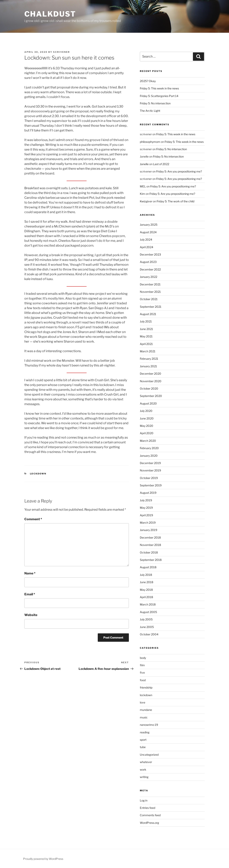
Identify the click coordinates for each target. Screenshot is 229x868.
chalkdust (50, 14)
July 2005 (146, 619)
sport (143, 740)
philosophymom (150, 142)
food (143, 680)
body (143, 658)
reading (145, 732)
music (144, 717)
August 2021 (148, 314)
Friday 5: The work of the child (175, 201)
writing (144, 777)
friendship (146, 687)
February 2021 (149, 359)
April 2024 (147, 247)
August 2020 (148, 403)
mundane (146, 710)
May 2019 (146, 508)
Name (30, 573)
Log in (144, 800)
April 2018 (146, 597)
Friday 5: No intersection (155, 103)
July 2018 (146, 575)
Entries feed (148, 808)
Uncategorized (149, 755)
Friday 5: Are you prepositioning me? (179, 171)
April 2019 (146, 515)
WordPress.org (149, 823)
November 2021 (150, 292)
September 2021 (151, 307)
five (142, 673)
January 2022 (149, 277)
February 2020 (149, 448)
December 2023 (150, 254)
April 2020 (147, 433)
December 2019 (150, 463)
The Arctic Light (150, 111)
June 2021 (146, 329)
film (142, 665)
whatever (146, 762)
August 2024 (148, 232)
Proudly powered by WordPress (43, 859)
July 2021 (146, 321)
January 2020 (149, 456)
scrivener (61, 52)
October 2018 (149, 552)
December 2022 (150, 269)
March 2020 (148, 441)
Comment (33, 519)
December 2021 (150, 284)
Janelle (144, 164)
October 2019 (149, 478)
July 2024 (146, 240)
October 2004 (149, 634)
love (143, 702)
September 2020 (151, 396)
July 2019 (146, 500)
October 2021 (149, 299)
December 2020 (151, 374)
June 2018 (147, 582)
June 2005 (147, 627)
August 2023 (148, 262)
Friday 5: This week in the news (159, 88)
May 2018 (146, 590)
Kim (142, 194)
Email (30, 594)
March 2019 (148, 523)
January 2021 (148, 366)
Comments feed (150, 815)
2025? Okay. (148, 81)
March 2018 (148, 604)
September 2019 (151, 485)
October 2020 (149, 388)
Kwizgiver (146, 201)
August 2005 (148, 612)
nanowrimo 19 (149, 725)
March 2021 (148, 351)
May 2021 (146, 336)
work (143, 770)
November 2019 (150, 470)
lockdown (38, 474)
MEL (143, 186)
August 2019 (148, 493)
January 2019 (149, 530)
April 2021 (146, 344)
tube (143, 747)
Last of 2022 (161, 164)
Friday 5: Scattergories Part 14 (159, 96)
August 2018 (148, 567)
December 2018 (150, 537)
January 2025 (149, 225)
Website (31, 615)
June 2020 (147, 418)
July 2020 (146, 411)
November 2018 (150, 545)
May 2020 (147, 426)
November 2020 (151, 381)
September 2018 (151, 560)
